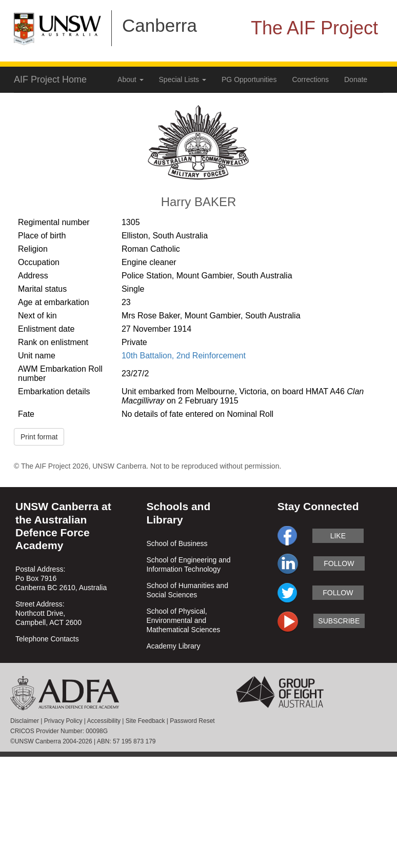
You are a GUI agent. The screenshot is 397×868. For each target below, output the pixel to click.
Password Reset (192, 721)
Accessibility (104, 721)
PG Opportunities (249, 79)
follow (339, 563)
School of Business (177, 543)
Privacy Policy (63, 721)
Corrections (310, 79)
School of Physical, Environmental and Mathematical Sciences (183, 620)
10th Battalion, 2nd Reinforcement (184, 356)
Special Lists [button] (183, 79)
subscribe (339, 621)
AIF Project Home (50, 79)
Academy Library (173, 646)
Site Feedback (145, 721)
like (338, 536)
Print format (39, 437)
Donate (356, 79)
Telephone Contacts (47, 639)
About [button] (130, 79)
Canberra (160, 25)
